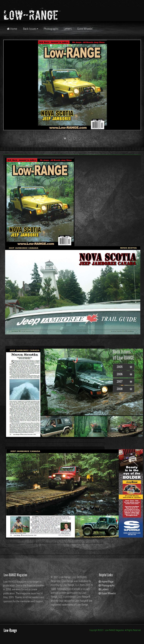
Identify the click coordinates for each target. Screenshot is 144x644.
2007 (120, 382)
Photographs (51, 29)
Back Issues (30, 29)
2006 (120, 374)
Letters (68, 29)
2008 (120, 389)
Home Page (107, 581)
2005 (120, 367)
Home (12, 29)
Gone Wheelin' (85, 29)
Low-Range (10, 630)
